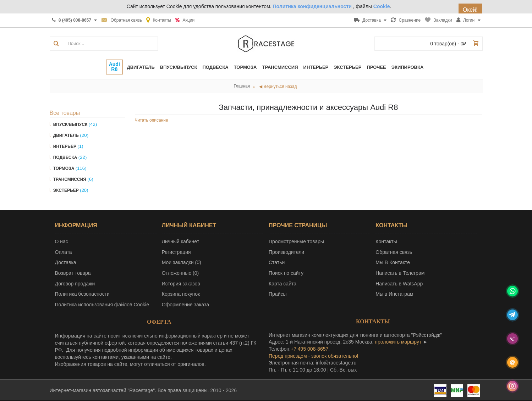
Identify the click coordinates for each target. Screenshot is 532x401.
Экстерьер (66, 190)
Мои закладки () (182, 262)
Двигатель (66, 135)
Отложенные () (180, 273)
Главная (242, 86)
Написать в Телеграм (400, 273)
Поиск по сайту (286, 273)
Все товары (65, 113)
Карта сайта (283, 284)
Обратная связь (394, 252)
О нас (62, 241)
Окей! (471, 10)
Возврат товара (73, 273)
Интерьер (65, 146)
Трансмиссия (70, 179)
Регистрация (176, 252)
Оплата (64, 252)
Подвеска (65, 157)
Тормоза (64, 168)
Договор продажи (75, 284)
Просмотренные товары (296, 241)
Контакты (386, 241)
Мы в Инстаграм (394, 294)
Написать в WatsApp (399, 284)
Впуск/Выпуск (70, 124)
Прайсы (278, 294)
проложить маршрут (398, 342)
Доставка (66, 262)
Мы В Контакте (393, 262)
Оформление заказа (185, 305)
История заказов (181, 284)
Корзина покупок (181, 294)
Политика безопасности (82, 294)
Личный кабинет (180, 241)
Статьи (277, 262)
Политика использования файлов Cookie (102, 305)
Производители (286, 252)
